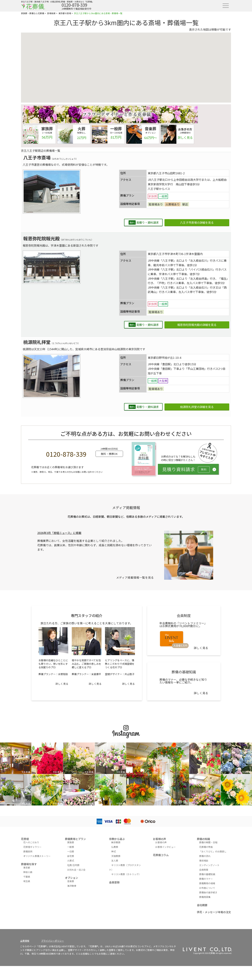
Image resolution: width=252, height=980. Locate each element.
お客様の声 (160, 839)
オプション (71, 878)
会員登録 (114, 882)
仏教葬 (115, 847)
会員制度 (204, 870)
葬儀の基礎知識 (207, 874)
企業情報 (25, 941)
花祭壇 (25, 839)
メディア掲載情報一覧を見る (135, 577)
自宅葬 (71, 856)
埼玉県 (27, 881)
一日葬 (71, 851)
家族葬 (71, 842)
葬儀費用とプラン (75, 839)
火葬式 (71, 861)
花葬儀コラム (161, 855)
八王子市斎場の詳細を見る (197, 222)
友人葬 (115, 861)
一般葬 (71, 847)
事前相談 (204, 861)
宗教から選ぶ (117, 839)
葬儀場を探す (29, 864)
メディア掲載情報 (126, 508)
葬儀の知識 (203, 839)
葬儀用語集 (205, 897)
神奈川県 (28, 872)
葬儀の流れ (205, 856)
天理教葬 (116, 856)
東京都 (27, 868)
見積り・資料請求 (144, 222)
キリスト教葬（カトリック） (126, 874)
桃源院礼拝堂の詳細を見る (197, 407)
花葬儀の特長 (206, 847)
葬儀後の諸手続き (208, 892)
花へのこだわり (31, 842)
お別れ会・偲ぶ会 (76, 870)
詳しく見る (62, 684)
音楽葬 (71, 881)
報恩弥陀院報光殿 (41, 238)
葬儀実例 (28, 851)
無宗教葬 (116, 842)
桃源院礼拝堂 (37, 342)
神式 (114, 851)
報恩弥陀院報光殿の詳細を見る (197, 325)
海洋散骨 (72, 886)
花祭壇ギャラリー (32, 847)
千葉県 (27, 877)
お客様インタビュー (165, 847)
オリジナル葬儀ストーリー (37, 856)
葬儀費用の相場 (207, 883)
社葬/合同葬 (73, 865)
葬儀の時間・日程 (208, 842)
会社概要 (202, 905)
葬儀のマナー (206, 879)
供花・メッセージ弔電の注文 (214, 912)
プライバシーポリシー (52, 941)
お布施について (207, 888)
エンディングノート (209, 865)
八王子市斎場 (37, 157)
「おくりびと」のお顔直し (213, 851)
